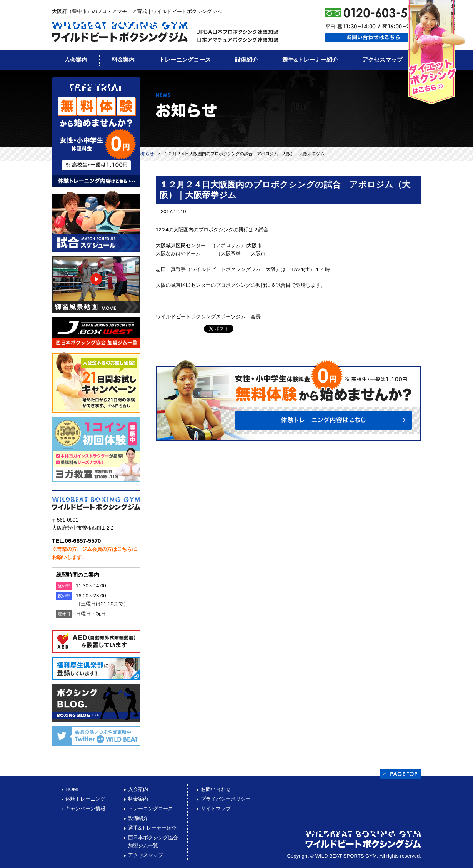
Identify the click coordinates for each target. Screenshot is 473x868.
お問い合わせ (216, 789)
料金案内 (123, 59)
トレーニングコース (185, 59)
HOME (73, 789)
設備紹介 (246, 59)
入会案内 (76, 59)
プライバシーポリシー (226, 799)
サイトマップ (216, 809)
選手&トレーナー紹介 (310, 59)
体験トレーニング (85, 799)
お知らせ (145, 154)
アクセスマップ (382, 59)
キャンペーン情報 (85, 809)
